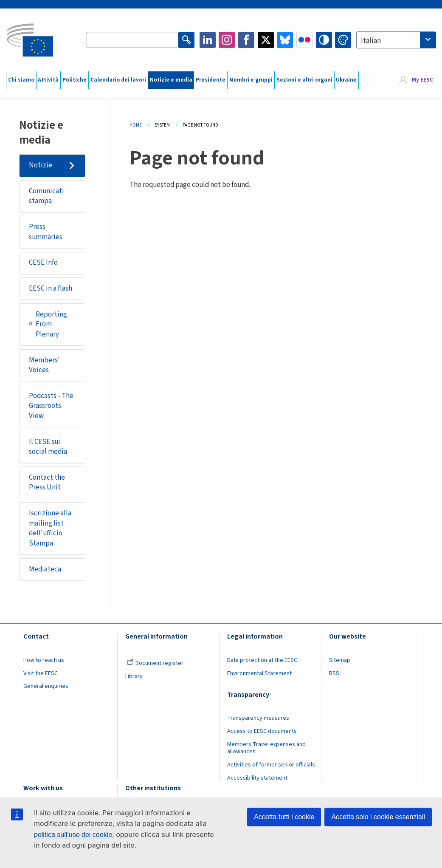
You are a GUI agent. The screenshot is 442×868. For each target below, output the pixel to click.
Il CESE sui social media (48, 447)
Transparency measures (258, 718)
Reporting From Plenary (48, 324)
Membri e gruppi (251, 80)
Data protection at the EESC (262, 660)
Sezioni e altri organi (304, 80)
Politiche (75, 80)
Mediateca (45, 569)
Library (134, 676)
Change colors (343, 40)
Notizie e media (171, 80)
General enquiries (46, 686)
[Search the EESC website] (132, 40)
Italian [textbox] (371, 41)
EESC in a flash (51, 288)
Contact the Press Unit (47, 483)
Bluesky (285, 40)
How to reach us (44, 660)
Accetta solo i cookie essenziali (378, 817)
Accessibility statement (257, 778)
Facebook (246, 40)
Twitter (266, 40)
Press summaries (46, 232)
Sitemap (340, 660)
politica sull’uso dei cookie (73, 835)
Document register (155, 663)
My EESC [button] (422, 80)
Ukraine (346, 80)
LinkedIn (208, 40)
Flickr (304, 40)
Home (136, 125)
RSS (334, 673)
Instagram (227, 40)
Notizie (41, 165)
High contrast (324, 40)
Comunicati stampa (46, 196)
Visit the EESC (41, 673)
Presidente (211, 80)
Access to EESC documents (262, 731)
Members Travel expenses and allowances (266, 748)
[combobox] (396, 40)
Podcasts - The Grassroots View (51, 406)
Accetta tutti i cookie (284, 817)
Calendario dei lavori (118, 80)
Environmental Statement (259, 673)
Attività (48, 80)
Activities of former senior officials (271, 765)
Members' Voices (44, 365)
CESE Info (43, 263)
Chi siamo (21, 80)
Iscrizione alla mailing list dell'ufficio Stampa (50, 528)
